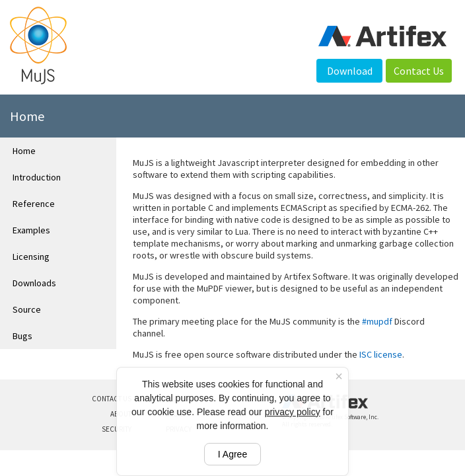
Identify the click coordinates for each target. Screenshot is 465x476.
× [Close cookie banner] (339, 376)
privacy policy (293, 412)
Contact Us (419, 71)
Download (350, 71)
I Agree (232, 454)
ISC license (381, 354)
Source (27, 309)
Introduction (37, 177)
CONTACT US (112, 399)
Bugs (22, 336)
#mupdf (377, 321)
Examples (31, 230)
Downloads (34, 283)
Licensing (31, 257)
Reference (34, 204)
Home (24, 151)
